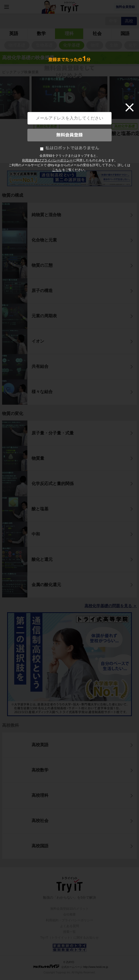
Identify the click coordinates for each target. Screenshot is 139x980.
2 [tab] (59, 157)
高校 (129, 21)
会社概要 (69, 914)
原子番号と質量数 (53, 133)
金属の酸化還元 (46, 585)
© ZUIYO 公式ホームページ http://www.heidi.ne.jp (70, 965)
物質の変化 (13, 414)
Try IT (69, 7)
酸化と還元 (42, 559)
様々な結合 (42, 392)
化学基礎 (72, 45)
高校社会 (40, 821)
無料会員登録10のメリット (69, 909)
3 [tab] (63, 157)
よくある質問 (69, 926)
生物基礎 (44, 45)
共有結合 (40, 366)
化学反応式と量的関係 (53, 484)
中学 (113, 21)
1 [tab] (55, 157)
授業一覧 (69, 932)
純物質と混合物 (46, 215)
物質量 (38, 458)
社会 (97, 34)
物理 (95, 45)
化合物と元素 (44, 240)
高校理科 (40, 795)
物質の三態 (42, 265)
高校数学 (40, 770)
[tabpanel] (69, 114)
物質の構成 (13, 195)
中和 (36, 534)
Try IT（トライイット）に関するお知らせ (70, 938)
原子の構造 (42, 291)
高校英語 (40, 745)
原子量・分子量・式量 (53, 433)
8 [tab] (81, 157)
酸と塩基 (40, 509)
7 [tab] (77, 157)
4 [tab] (66, 157)
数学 (41, 34)
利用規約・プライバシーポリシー (69, 920)
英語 (14, 34)
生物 (114, 45)
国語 (125, 34)
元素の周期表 (44, 316)
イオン (38, 341)
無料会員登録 (125, 7)
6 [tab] (74, 157)
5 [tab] (70, 157)
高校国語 (40, 846)
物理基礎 (17, 45)
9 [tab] (85, 157)
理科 (69, 34)
